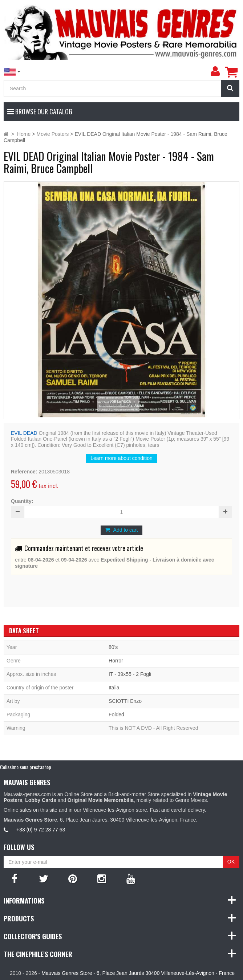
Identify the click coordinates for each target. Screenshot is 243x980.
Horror (116, 661)
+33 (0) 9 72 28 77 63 (41, 830)
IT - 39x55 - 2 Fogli (130, 674)
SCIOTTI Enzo (125, 701)
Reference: (24, 472)
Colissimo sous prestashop (26, 767)
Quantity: (22, 501)
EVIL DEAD (24, 433)
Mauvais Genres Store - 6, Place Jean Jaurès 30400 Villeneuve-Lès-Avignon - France (138, 973)
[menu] (215, 71)
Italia (114, 688)
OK (231, 862)
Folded (116, 715)
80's (113, 647)
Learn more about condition (121, 458)
